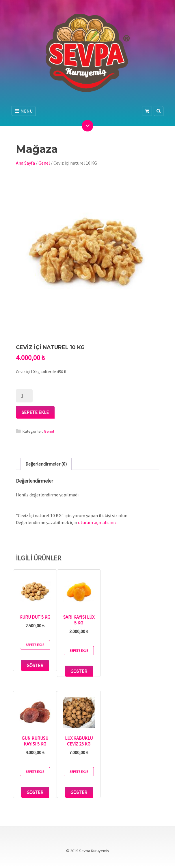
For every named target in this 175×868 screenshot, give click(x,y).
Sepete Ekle (35, 412)
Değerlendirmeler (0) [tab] (46, 464)
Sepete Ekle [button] (35, 645)
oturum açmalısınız (97, 522)
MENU (24, 111)
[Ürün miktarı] (24, 396)
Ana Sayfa (25, 163)
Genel (44, 163)
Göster (35, 665)
